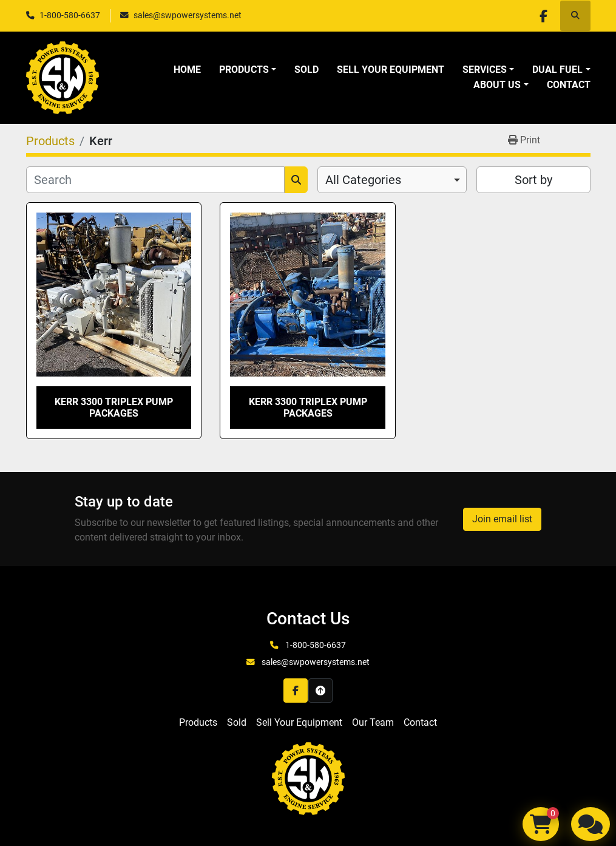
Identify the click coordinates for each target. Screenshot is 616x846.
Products (244, 70)
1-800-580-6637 (70, 15)
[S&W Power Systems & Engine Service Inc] (308, 778)
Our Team (373, 722)
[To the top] (320, 691)
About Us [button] (497, 85)
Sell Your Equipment (391, 70)
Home (187, 70)
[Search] (155, 180)
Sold (306, 70)
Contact (569, 85)
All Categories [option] (363, 180)
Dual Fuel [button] (557, 70)
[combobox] (392, 180)
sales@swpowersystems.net (188, 15)
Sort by (533, 180)
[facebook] (544, 16)
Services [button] (485, 70)
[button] (248, 70)
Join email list (502, 519)
